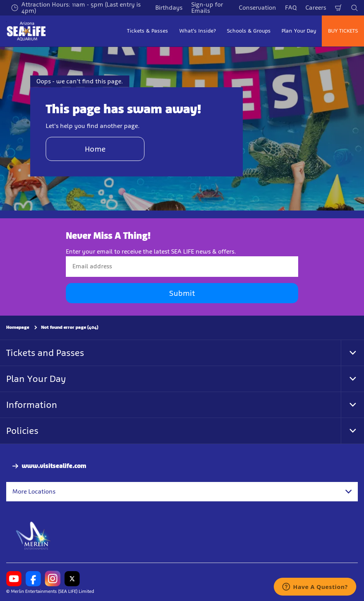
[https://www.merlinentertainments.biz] (33, 535)
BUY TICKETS (343, 31)
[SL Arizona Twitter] (72, 579)
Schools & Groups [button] (249, 31)
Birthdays (169, 8)
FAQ (291, 8)
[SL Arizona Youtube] (14, 579)
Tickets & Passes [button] (148, 31)
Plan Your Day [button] (299, 31)
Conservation (258, 8)
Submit (182, 293)
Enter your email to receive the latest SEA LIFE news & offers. (151, 251)
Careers (316, 8)
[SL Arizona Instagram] (53, 579)
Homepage (18, 327)
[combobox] (182, 492)
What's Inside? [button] (198, 31)
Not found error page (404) (70, 327)
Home (95, 149)
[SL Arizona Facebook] (33, 579)
